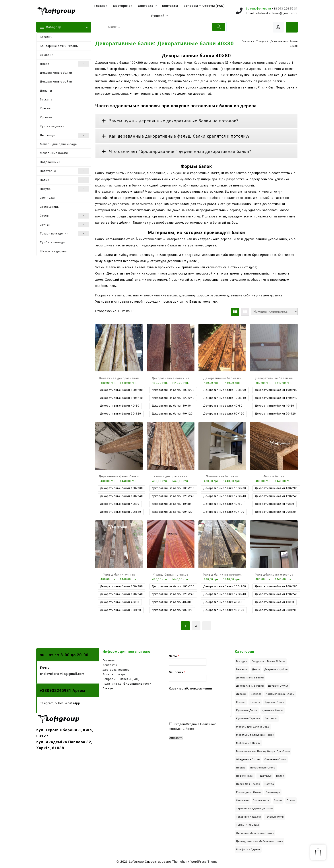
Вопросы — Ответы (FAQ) (121, 679)
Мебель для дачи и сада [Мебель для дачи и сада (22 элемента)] (253, 727)
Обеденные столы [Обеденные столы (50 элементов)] (248, 759)
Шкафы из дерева (53, 251)
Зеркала (46, 99)
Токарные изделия (64, 234)
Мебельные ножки (54, 153)
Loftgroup (136, 862)
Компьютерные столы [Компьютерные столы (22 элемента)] (280, 694)
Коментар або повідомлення (190, 688)
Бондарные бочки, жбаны (59, 46)
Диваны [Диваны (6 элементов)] (241, 694)
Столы (64, 216)
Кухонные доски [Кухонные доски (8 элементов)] (247, 710)
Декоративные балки (56, 73)
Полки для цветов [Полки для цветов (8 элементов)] (248, 784)
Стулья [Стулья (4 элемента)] (291, 800)
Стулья (64, 225)
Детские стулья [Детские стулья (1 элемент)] (278, 686)
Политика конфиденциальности (127, 684)
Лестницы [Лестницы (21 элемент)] (271, 719)
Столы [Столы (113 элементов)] (278, 800)
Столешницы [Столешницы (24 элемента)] (261, 800)
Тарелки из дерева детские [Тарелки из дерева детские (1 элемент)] (254, 809)
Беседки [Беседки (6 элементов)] (242, 661)
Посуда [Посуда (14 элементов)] (269, 784)
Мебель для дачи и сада (58, 144)
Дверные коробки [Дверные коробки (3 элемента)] (276, 669)
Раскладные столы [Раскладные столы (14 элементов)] (249, 792)
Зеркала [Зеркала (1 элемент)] (256, 694)
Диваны (46, 91)
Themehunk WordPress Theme (195, 862)
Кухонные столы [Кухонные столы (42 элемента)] (273, 710)
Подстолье (64, 171)
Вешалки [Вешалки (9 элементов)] (242, 669)
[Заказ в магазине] (274, 311)
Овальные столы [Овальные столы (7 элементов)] (276, 759)
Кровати (46, 117)
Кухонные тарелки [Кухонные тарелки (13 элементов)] (248, 719)
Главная (109, 660)
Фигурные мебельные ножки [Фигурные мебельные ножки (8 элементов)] (255, 833)
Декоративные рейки (56, 82)
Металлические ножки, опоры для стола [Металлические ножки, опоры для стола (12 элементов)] (263, 751)
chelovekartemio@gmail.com (277, 13)
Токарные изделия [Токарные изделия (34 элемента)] (249, 817)
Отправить (176, 738)
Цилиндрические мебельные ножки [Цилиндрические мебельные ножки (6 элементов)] (260, 841)
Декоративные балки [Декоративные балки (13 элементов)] (250, 678)
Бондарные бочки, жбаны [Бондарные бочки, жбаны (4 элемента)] (269, 661)
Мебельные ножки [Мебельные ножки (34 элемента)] (248, 743)
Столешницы (50, 207)
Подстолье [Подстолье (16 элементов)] (265, 776)
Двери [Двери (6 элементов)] (256, 669)
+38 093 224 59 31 (285, 9)
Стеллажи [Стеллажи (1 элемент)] (242, 800)
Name (174, 656)
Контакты (110, 665)
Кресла (45, 108)
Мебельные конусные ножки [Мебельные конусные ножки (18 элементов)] (255, 735)
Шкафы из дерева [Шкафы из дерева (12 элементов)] (248, 850)
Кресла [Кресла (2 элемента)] (241, 702)
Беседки (46, 37)
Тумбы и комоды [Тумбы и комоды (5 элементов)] (248, 825)
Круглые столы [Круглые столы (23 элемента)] (275, 702)
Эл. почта (177, 672)
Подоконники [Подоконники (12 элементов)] (245, 776)
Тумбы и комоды (53, 242)
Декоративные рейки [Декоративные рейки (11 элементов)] (250, 686)
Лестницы (64, 135)
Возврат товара (114, 674)
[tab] (197, 121)
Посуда (64, 189)
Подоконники (50, 162)
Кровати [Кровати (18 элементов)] (255, 702)
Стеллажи (47, 198)
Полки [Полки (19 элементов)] (280, 776)
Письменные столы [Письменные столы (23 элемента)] (263, 768)
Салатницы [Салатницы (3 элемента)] (273, 792)
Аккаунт (109, 688)
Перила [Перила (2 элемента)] (241, 768)
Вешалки (47, 55)
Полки (64, 180)
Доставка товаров (116, 670)
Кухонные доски (52, 126)
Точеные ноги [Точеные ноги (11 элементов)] (275, 817)
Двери (64, 64)
